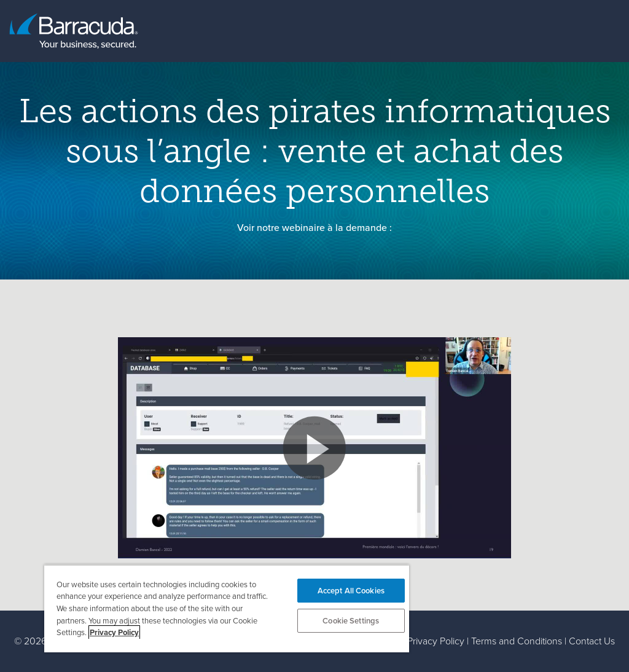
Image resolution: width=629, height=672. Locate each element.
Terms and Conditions (517, 641)
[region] (227, 608)
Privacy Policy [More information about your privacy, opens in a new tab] (114, 632)
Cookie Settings (351, 621)
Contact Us (592, 641)
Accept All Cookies (351, 591)
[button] (314, 448)
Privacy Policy (436, 641)
